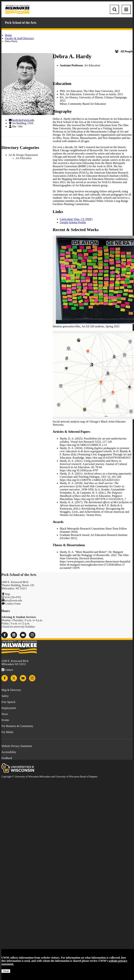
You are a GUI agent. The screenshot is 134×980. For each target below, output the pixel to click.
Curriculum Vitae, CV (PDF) (76, 219)
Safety (5, 696)
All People (124, 51)
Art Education (24, 158)
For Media (7, 732)
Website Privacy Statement (17, 746)
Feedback (7, 758)
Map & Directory (11, 690)
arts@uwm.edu (14, 600)
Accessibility (9, 752)
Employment (9, 708)
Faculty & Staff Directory (20, 38)
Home (8, 35)
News (5, 714)
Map (8, 594)
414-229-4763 (13, 597)
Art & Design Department (23, 155)
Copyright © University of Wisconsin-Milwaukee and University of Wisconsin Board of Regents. (50, 777)
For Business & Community (17, 726)
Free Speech (8, 702)
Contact (9, 670)
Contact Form (13, 604)
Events (5, 720)
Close (6, 971)
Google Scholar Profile (73, 222)
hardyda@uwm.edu (23, 120)
